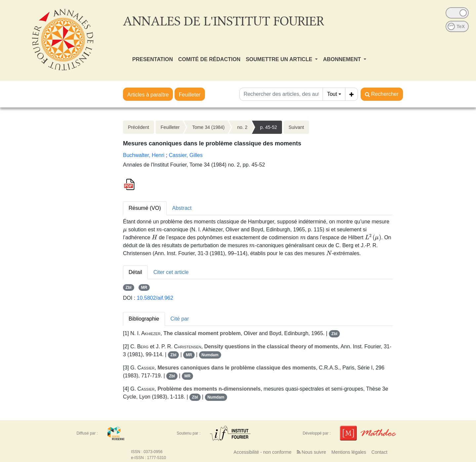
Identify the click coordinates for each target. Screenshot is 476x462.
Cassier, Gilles (186, 155)
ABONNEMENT (343, 59)
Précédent (139, 127)
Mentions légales (349, 452)
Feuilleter (190, 95)
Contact (379, 452)
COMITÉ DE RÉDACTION (209, 59)
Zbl (129, 288)
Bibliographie (144, 319)
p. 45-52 (269, 127)
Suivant (296, 127)
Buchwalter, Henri (144, 155)
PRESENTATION (153, 59)
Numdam (210, 355)
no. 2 (242, 127)
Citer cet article (171, 272)
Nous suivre (312, 452)
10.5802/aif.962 (155, 298)
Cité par (180, 319)
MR (144, 288)
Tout (332, 94)
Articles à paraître (148, 95)
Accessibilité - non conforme (263, 452)
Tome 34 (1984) (208, 127)
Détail (135, 272)
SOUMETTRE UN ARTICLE (280, 59)
